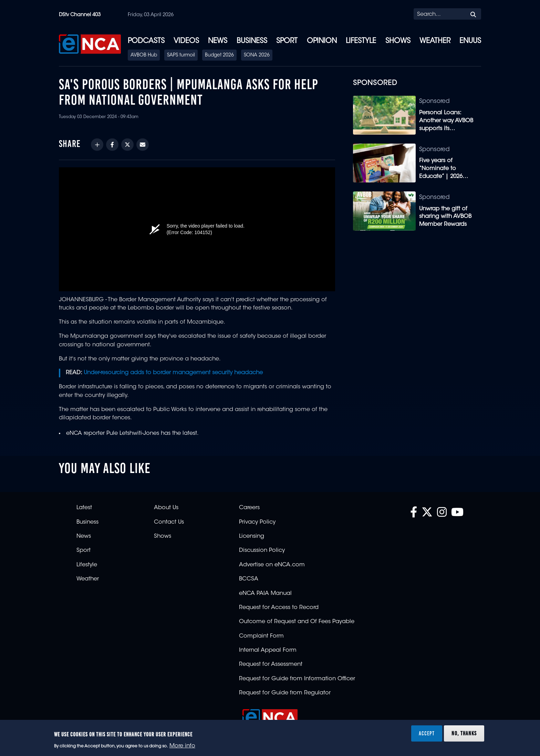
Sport (287, 41)
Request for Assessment (271, 664)
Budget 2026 (219, 55)
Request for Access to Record (279, 608)
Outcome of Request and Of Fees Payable (297, 622)
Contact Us (169, 522)
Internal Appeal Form (268, 650)
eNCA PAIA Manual (265, 594)
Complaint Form (261, 636)
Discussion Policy (262, 550)
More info (182, 746)
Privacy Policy (257, 522)
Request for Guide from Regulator (285, 693)
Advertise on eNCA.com (272, 565)
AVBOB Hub (144, 55)
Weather (435, 41)
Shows (398, 41)
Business (252, 41)
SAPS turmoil (181, 55)
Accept (427, 733)
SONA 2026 (257, 55)
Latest (84, 508)
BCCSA (249, 579)
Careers (249, 508)
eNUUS (470, 41)
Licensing (252, 536)
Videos (186, 41)
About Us (166, 508)
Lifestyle (361, 41)
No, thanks (464, 733)
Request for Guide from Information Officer (297, 679)
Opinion (322, 41)
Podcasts (146, 41)
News (218, 41)
